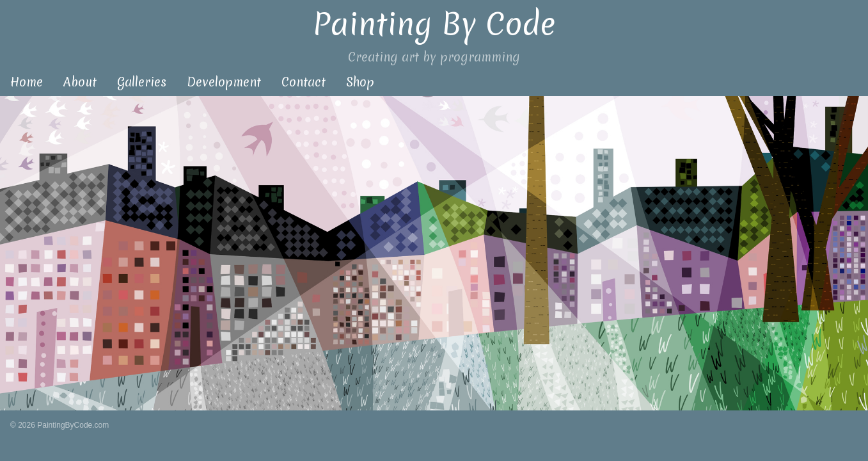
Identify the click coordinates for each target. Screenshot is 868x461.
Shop (360, 82)
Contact (304, 82)
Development (224, 82)
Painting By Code (434, 24)
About (80, 82)
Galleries (142, 82)
